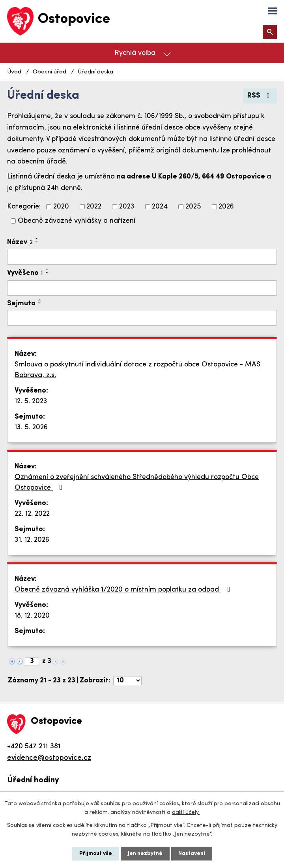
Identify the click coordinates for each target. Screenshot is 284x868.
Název (20, 242)
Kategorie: (24, 207)
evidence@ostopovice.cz (49, 758)
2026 (226, 207)
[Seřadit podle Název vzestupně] (37, 239)
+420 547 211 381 (34, 747)
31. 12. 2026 (32, 540)
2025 (193, 207)
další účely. (186, 813)
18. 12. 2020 (32, 616)
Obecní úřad (50, 72)
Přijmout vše (96, 854)
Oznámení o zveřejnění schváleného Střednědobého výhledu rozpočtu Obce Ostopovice (137, 483)
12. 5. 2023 (31, 401)
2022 (94, 207)
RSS (260, 96)
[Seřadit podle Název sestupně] (37, 242)
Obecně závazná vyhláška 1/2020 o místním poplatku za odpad (124, 590)
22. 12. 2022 (32, 514)
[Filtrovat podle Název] (142, 257)
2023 (127, 207)
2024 (160, 207)
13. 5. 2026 (31, 427)
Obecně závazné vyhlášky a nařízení (77, 221)
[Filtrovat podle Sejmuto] (142, 318)
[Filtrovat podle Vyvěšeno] (142, 288)
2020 (61, 207)
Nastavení (192, 854)
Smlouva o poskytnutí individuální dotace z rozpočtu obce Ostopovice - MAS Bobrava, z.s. (137, 370)
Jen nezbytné (145, 854)
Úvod (14, 72)
